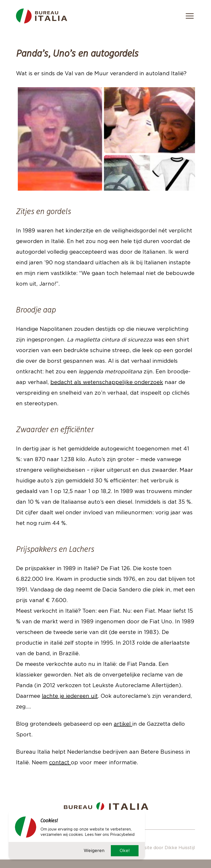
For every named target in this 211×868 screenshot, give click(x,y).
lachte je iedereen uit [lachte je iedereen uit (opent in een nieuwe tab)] (70, 696)
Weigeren (94, 851)
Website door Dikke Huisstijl (165, 848)
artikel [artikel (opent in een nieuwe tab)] (123, 724)
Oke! (125, 851)
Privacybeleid (122, 834)
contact (60, 762)
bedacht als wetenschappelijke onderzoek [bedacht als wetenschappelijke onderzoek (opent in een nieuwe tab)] (107, 382)
